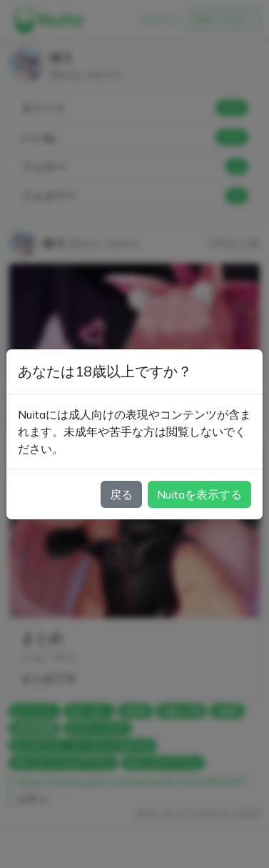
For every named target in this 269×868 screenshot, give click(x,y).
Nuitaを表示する (199, 494)
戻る (121, 494)
